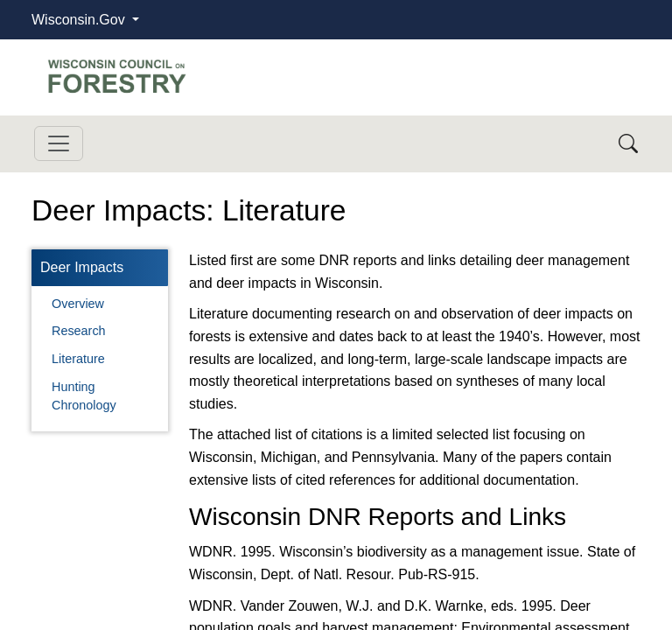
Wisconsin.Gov (80, 20)
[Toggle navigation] (59, 143)
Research (79, 331)
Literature (78, 359)
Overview (78, 304)
